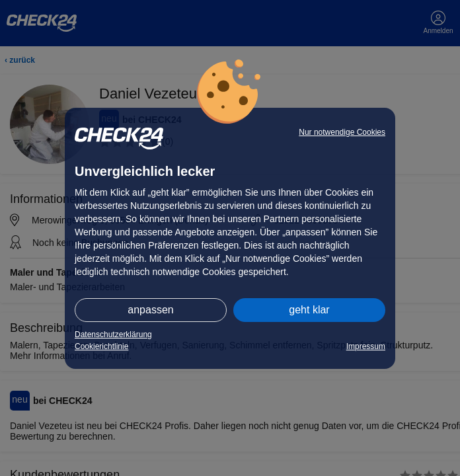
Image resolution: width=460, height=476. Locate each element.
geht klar (309, 310)
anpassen (150, 310)
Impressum (366, 346)
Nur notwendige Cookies (342, 132)
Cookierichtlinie (101, 346)
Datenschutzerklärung (113, 335)
